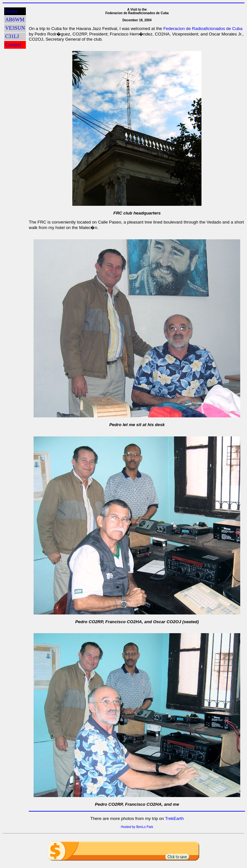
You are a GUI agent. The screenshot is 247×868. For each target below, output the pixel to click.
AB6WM (15, 20)
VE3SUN (15, 28)
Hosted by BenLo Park (137, 827)
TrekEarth (174, 818)
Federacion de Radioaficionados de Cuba (203, 29)
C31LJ (12, 36)
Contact (13, 45)
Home (11, 11)
